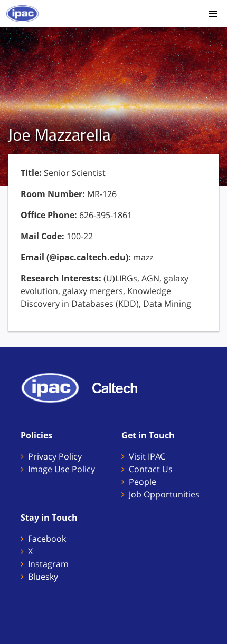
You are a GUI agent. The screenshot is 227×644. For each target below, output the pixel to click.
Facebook (47, 539)
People (143, 482)
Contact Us (151, 469)
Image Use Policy (62, 469)
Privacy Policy (55, 456)
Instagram (48, 564)
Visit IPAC (147, 456)
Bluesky (43, 577)
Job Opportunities (164, 494)
